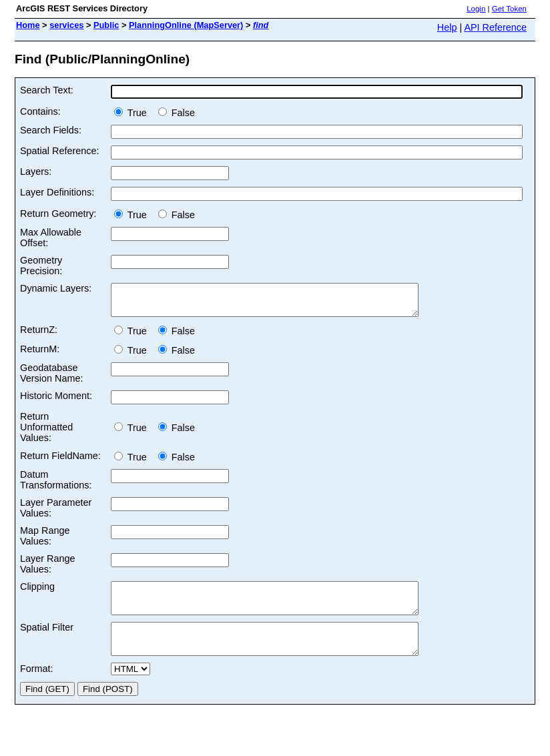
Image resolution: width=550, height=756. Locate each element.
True (133, 113)
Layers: (36, 171)
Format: (37, 687)
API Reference (495, 27)
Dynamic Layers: (56, 288)
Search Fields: (51, 130)
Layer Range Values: (47, 570)
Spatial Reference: (59, 151)
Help (447, 27)
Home (28, 25)
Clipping (37, 593)
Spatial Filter (47, 639)
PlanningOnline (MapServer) (186, 25)
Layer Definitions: (57, 192)
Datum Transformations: (56, 486)
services (66, 25)
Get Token (509, 9)
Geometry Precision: (41, 266)
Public (106, 25)
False (177, 113)
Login (476, 9)
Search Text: (47, 90)
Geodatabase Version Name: (51, 379)
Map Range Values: (45, 542)
